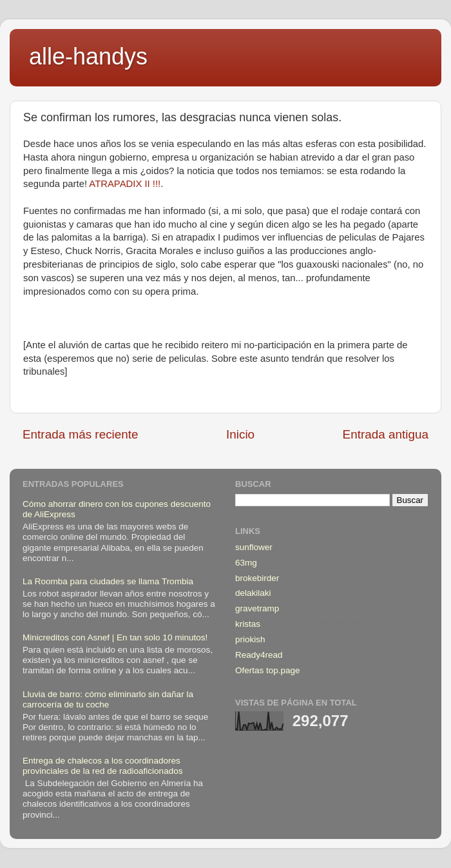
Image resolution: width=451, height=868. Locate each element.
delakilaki (253, 593)
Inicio (240, 434)
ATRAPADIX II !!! (124, 184)
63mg (246, 563)
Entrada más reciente (81, 434)
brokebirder (257, 578)
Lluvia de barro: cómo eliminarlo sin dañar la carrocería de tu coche (108, 699)
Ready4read (259, 655)
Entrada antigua (386, 434)
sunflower (254, 547)
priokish (250, 639)
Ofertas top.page (268, 670)
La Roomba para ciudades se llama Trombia (108, 581)
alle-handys (88, 56)
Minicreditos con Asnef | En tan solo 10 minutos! (115, 637)
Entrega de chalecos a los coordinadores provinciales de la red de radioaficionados (102, 766)
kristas (248, 624)
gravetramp (257, 608)
